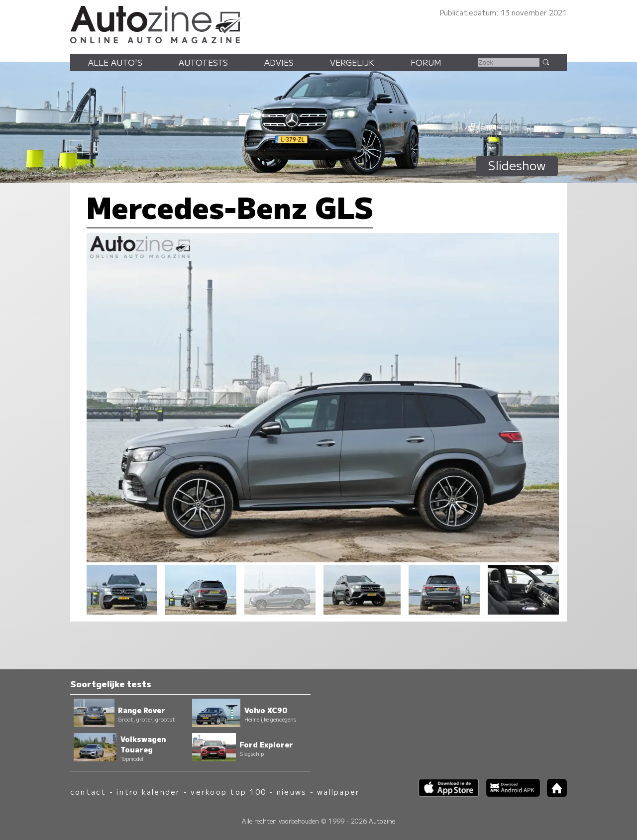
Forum (426, 62)
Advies (279, 62)
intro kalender (148, 791)
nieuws (292, 791)
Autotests (203, 62)
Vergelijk (352, 62)
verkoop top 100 (228, 791)
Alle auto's (115, 62)
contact (88, 791)
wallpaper (338, 791)
